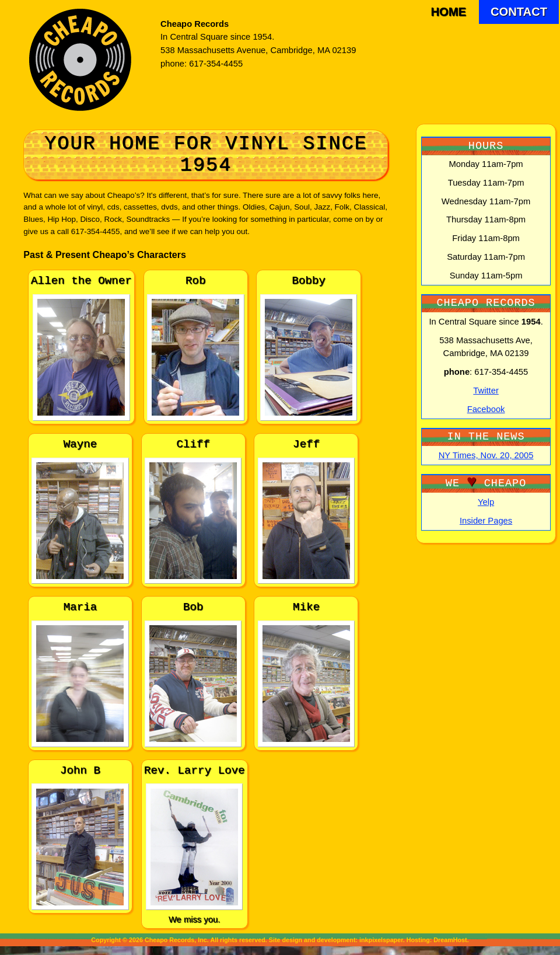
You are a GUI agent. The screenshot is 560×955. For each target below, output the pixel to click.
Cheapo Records (195, 24)
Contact (519, 12)
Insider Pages (486, 521)
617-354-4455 (216, 64)
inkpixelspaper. (382, 940)
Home (449, 12)
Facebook (486, 409)
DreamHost (450, 940)
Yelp (486, 502)
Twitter (486, 391)
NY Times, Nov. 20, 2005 (486, 455)
